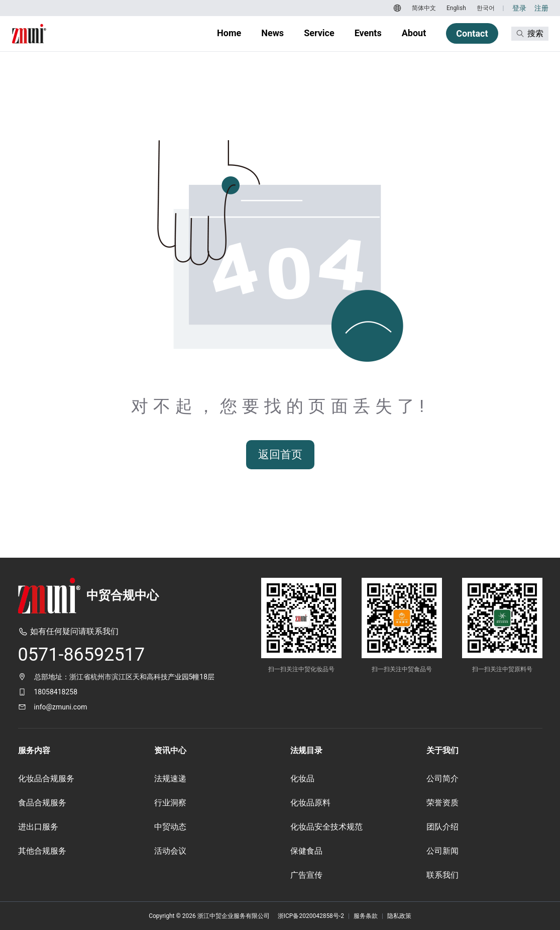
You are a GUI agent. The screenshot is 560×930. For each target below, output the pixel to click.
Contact (472, 33)
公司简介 (442, 779)
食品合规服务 (42, 803)
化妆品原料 (310, 803)
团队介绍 (442, 827)
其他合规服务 (42, 851)
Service (319, 33)
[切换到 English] (455, 8)
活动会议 (170, 851)
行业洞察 (170, 803)
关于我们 (442, 750)
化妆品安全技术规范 (326, 827)
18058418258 (56, 692)
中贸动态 (170, 827)
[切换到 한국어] (484, 8)
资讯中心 (170, 750)
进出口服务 (38, 827)
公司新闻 (442, 851)
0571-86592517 (82, 655)
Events (368, 33)
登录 (519, 8)
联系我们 (442, 875)
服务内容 (34, 750)
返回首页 (280, 454)
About (414, 33)
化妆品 (302, 779)
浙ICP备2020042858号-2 (311, 916)
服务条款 (366, 916)
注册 (541, 8)
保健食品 (306, 851)
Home (229, 33)
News (272, 33)
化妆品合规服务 (46, 779)
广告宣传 (306, 875)
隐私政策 (399, 916)
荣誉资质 (442, 803)
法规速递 (170, 779)
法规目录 (306, 750)
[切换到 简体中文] (423, 8)
